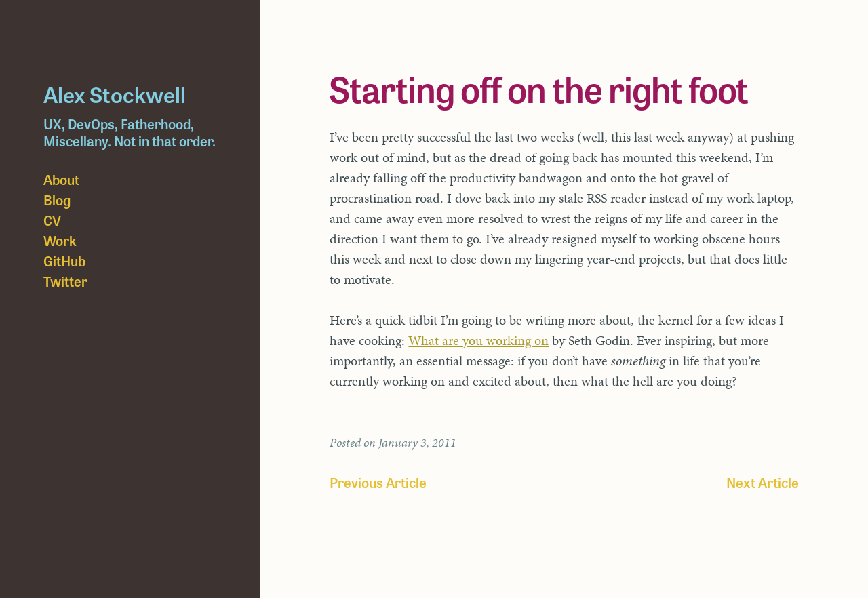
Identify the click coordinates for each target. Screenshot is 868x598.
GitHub (64, 261)
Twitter (65, 281)
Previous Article (378, 482)
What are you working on (478, 340)
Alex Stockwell (115, 94)
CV (52, 220)
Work (60, 240)
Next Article (763, 482)
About (61, 179)
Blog (57, 200)
